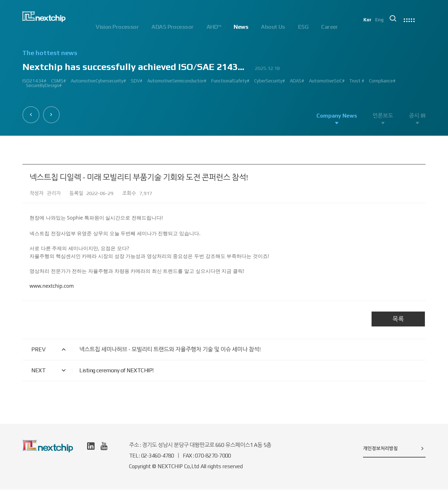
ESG (303, 27)
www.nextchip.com (52, 288)
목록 (398, 321)
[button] (33, 113)
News (241, 27)
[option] (224, 72)
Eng (388, 27)
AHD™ (214, 27)
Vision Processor (117, 27)
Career (330, 27)
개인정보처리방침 (394, 451)
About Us (273, 27)
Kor (375, 27)
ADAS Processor (172, 27)
